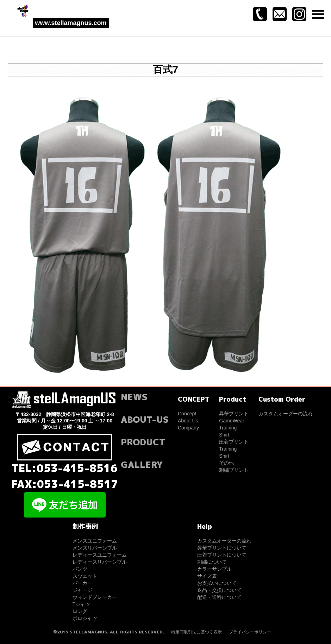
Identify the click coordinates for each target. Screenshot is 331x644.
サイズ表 (207, 576)
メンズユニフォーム (95, 541)
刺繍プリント (234, 470)
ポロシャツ (85, 618)
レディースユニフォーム (100, 555)
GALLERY (142, 465)
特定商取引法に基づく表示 (196, 632)
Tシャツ (82, 604)
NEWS (134, 397)
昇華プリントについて (222, 548)
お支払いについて (217, 583)
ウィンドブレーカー (95, 597)
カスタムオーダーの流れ (286, 414)
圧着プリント (234, 442)
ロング (80, 611)
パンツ (80, 569)
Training (228, 428)
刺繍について (212, 562)
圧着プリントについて (222, 555)
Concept (187, 414)
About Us (188, 421)
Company (188, 428)
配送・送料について (219, 597)
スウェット (85, 576)
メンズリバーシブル (95, 548)
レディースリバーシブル (100, 562)
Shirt (224, 435)
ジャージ (82, 590)
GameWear (232, 421)
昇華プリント (234, 414)
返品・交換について (219, 590)
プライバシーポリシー (250, 632)
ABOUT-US (145, 419)
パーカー (82, 583)
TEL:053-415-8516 (65, 468)
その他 (226, 463)
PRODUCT (143, 442)
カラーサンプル (214, 569)
